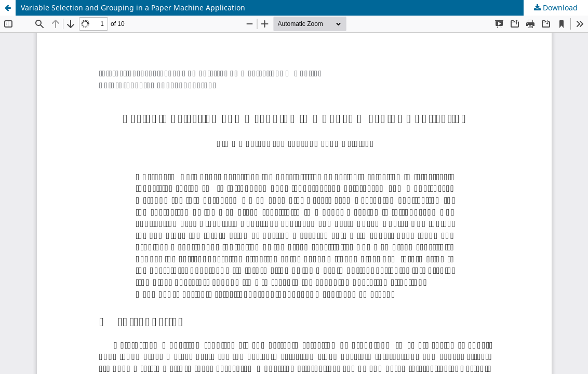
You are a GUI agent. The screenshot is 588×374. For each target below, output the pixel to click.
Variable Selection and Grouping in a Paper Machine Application (133, 8)
